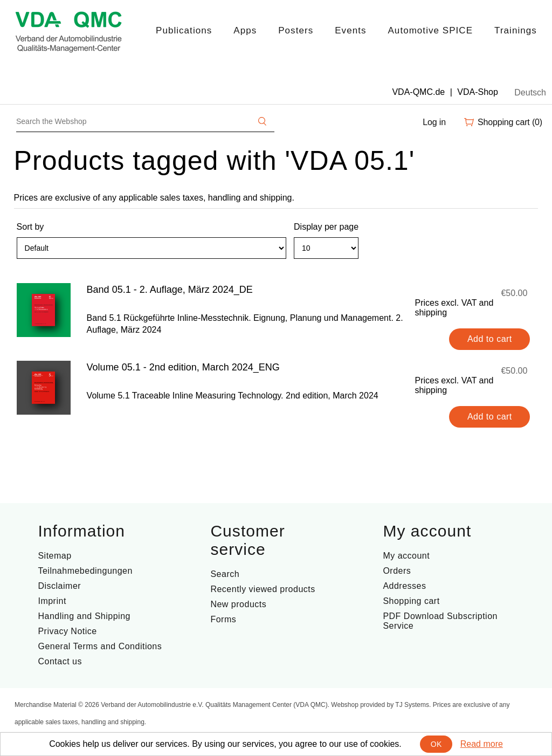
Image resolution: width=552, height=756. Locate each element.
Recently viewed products (263, 589)
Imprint (52, 601)
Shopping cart (411, 601)
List (529, 253)
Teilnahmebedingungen (85, 571)
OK (436, 744)
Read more (482, 744)
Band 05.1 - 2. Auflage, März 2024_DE (170, 290)
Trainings (516, 30)
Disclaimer (59, 586)
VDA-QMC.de (418, 92)
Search (225, 574)
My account (406, 556)
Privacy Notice (67, 631)
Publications (184, 30)
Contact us (60, 661)
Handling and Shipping (84, 616)
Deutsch (530, 92)
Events (350, 30)
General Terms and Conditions (100, 646)
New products (238, 604)
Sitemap (54, 556)
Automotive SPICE (430, 30)
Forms (223, 619)
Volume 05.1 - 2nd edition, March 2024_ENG (183, 367)
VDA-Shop (478, 92)
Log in (434, 122)
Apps (245, 30)
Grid (509, 253)
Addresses (404, 586)
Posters (296, 30)
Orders (397, 571)
